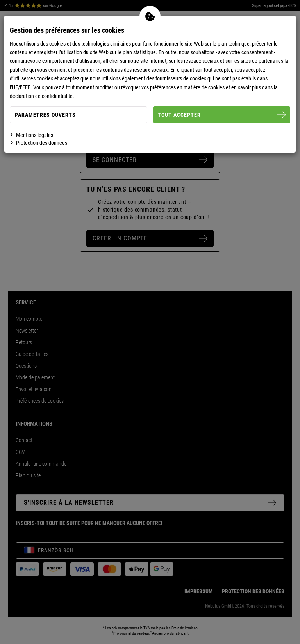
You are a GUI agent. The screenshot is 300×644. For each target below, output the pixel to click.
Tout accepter (222, 115)
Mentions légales (35, 135)
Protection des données (42, 143)
